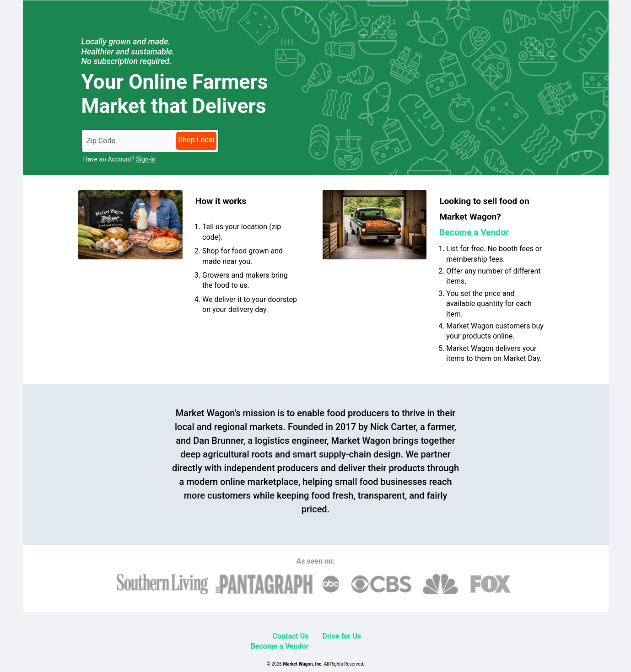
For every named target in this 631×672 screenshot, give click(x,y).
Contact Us (291, 636)
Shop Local (196, 140)
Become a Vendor (280, 646)
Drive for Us (342, 636)
